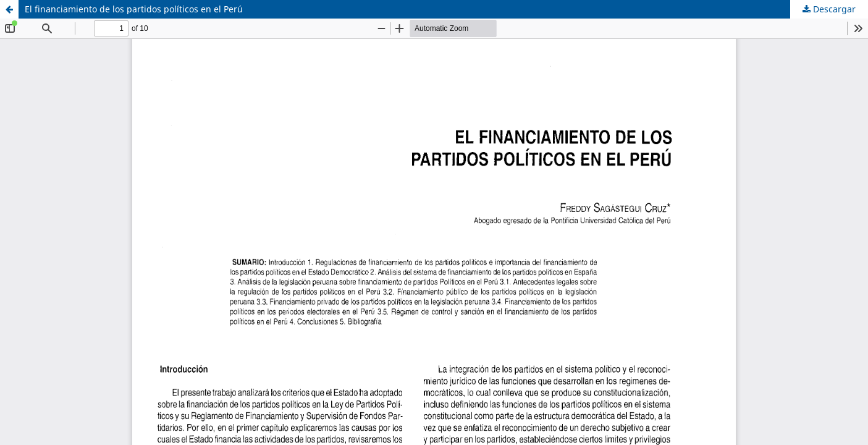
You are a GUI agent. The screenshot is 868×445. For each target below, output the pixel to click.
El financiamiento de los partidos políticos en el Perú (134, 9)
